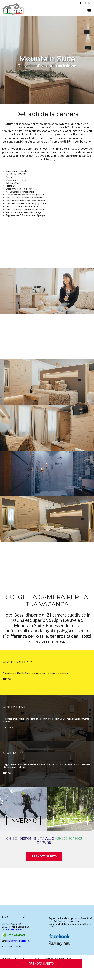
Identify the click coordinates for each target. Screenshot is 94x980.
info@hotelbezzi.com (19, 941)
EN (82, 3)
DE (90, 3)
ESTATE (70, 820)
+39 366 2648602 (69, 839)
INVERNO (23, 820)
